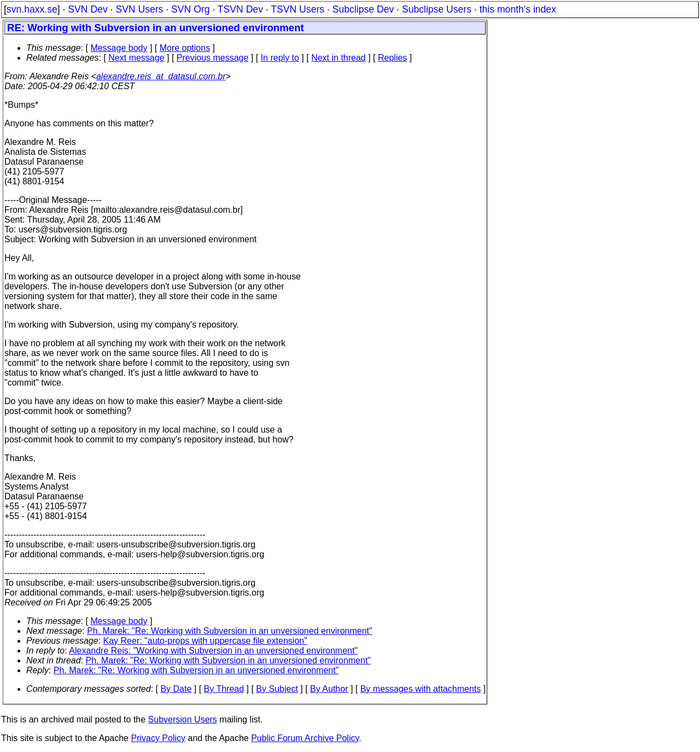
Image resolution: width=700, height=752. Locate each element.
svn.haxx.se (32, 9)
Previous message (213, 58)
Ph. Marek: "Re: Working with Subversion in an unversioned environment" (230, 631)
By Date (176, 689)
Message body (119, 48)
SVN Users (139, 9)
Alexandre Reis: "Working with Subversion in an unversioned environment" (213, 651)
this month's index (518, 9)
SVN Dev (87, 9)
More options (185, 48)
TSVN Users (297, 9)
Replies (392, 58)
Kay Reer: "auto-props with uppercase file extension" (205, 641)
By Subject (277, 689)
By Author (329, 689)
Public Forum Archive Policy (305, 738)
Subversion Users (183, 719)
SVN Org (190, 9)
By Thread (224, 689)
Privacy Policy (158, 738)
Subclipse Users (437, 9)
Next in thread (339, 58)
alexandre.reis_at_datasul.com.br (161, 76)
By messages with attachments (421, 689)
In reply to (280, 58)
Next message (136, 58)
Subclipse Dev (363, 9)
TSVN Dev (240, 9)
